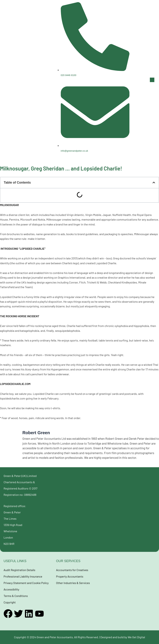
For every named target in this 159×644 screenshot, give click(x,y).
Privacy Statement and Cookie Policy (26, 583)
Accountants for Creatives (72, 570)
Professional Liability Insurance (23, 576)
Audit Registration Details (19, 570)
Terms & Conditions (16, 596)
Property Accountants (70, 576)
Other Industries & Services (73, 583)
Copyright (10, 602)
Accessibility (11, 589)
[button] (150, 80)
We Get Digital (136, 637)
